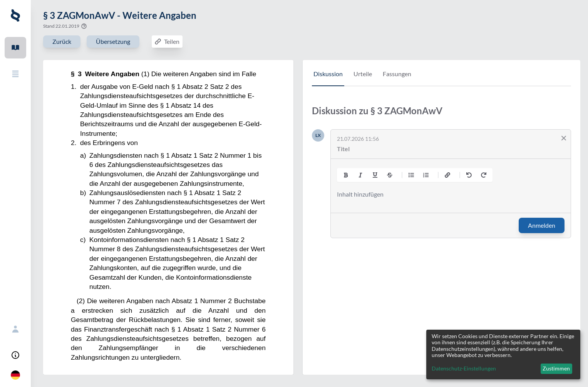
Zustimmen (556, 368)
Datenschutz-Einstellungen (464, 369)
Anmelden (542, 225)
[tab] (328, 78)
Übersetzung (113, 41)
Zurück (62, 41)
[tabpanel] (441, 178)
